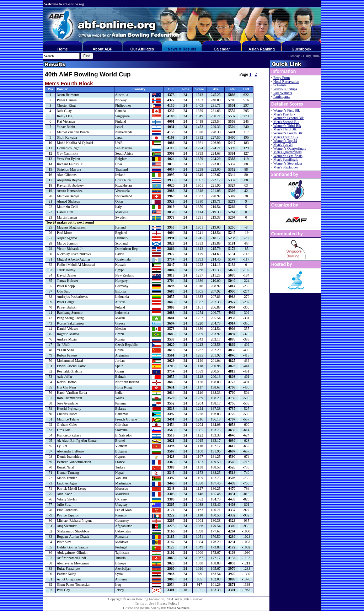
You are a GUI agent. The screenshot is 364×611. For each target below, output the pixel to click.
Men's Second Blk (286, 122)
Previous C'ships (285, 89)
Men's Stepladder (286, 167)
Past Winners (283, 93)
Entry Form (282, 78)
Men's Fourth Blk (286, 137)
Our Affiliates (142, 49)
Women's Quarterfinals (290, 148)
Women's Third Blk (287, 126)
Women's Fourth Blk (288, 133)
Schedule (280, 85)
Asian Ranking (262, 49)
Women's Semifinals (288, 156)
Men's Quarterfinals (287, 152)
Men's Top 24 (283, 144)
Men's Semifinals (286, 159)
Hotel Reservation (286, 82)
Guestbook (301, 49)
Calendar (222, 49)
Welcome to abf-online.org (64, 4)
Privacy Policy (167, 603)
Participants (282, 97)
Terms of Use (145, 603)
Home (63, 49)
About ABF (102, 49)
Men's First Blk (284, 114)
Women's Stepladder (288, 163)
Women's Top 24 (285, 141)
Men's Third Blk (285, 129)
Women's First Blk (287, 110)
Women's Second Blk (288, 118)
